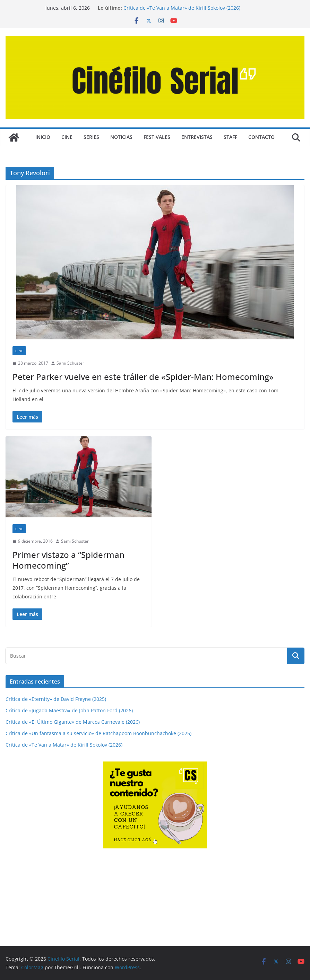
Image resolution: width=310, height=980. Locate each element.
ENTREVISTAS (197, 137)
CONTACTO (261, 137)
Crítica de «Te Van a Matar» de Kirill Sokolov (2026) (182, 8)
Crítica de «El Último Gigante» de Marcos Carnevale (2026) (73, 722)
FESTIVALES (157, 137)
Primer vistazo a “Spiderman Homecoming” (68, 560)
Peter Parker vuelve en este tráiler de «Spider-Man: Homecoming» (143, 377)
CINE (67, 137)
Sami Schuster (70, 363)
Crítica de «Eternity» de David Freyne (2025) (56, 699)
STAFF (230, 137)
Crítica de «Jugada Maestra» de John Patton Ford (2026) (69, 710)
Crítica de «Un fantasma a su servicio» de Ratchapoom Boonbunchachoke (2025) (98, 733)
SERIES (91, 137)
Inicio (43, 137)
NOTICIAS (121, 137)
